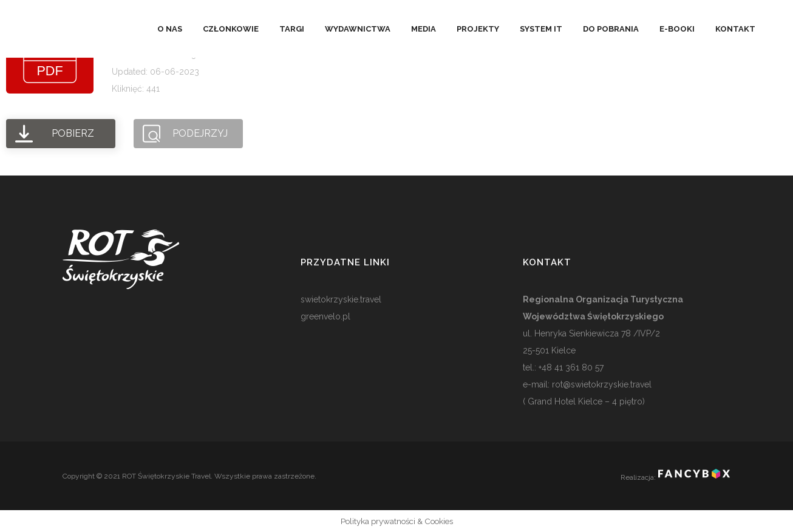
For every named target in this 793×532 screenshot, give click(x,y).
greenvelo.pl (325, 316)
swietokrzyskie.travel (341, 299)
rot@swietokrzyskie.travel (601, 384)
